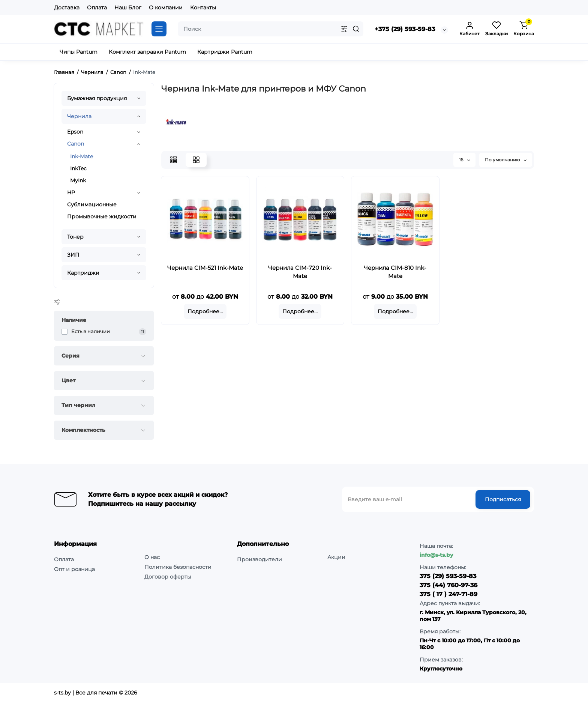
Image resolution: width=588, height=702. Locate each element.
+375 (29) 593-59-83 (405, 29)
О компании (166, 8)
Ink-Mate (82, 156)
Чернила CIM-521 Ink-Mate (205, 268)
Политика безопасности (178, 567)
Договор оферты (168, 577)
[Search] (356, 29)
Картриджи (83, 273)
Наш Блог (128, 8)
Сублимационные (92, 204)
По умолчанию (506, 160)
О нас (152, 557)
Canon (76, 144)
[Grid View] (196, 160)
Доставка (67, 8)
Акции (336, 557)
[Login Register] (469, 29)
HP (71, 192)
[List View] (174, 160)
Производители (259, 559)
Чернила (79, 116)
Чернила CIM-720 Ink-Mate (300, 272)
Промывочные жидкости (102, 216)
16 (464, 160)
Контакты (203, 8)
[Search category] (344, 29)
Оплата (97, 8)
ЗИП (73, 255)
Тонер (75, 237)
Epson (75, 132)
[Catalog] (159, 29)
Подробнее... (205, 311)
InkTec (78, 168)
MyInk (78, 180)
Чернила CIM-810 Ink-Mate (395, 272)
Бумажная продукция (97, 98)
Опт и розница (74, 569)
